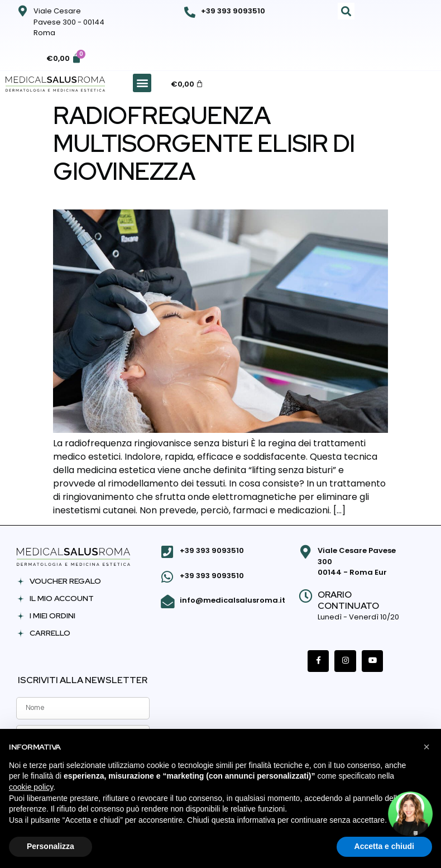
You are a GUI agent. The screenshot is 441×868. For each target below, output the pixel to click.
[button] (346, 11)
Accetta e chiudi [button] (384, 846)
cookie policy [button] (31, 787)
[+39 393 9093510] (190, 12)
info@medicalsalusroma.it (232, 598)
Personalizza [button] (51, 846)
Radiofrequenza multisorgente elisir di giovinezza (204, 143)
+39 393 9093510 (233, 11)
